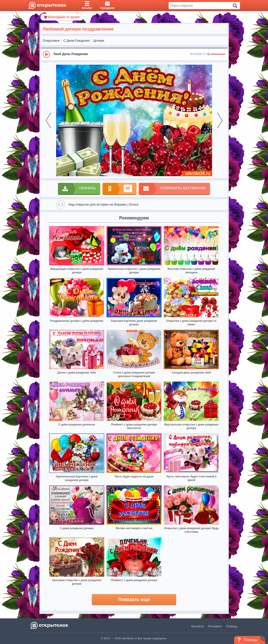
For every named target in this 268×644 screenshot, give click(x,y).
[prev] (48, 120)
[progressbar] (218, 54)
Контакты (198, 626)
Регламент (215, 626)
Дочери (99, 41)
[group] (134, 54)
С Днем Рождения (77, 41)
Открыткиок (51, 41)
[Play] (46, 54)
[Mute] (209, 54)
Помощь (232, 626)
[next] (220, 120)
